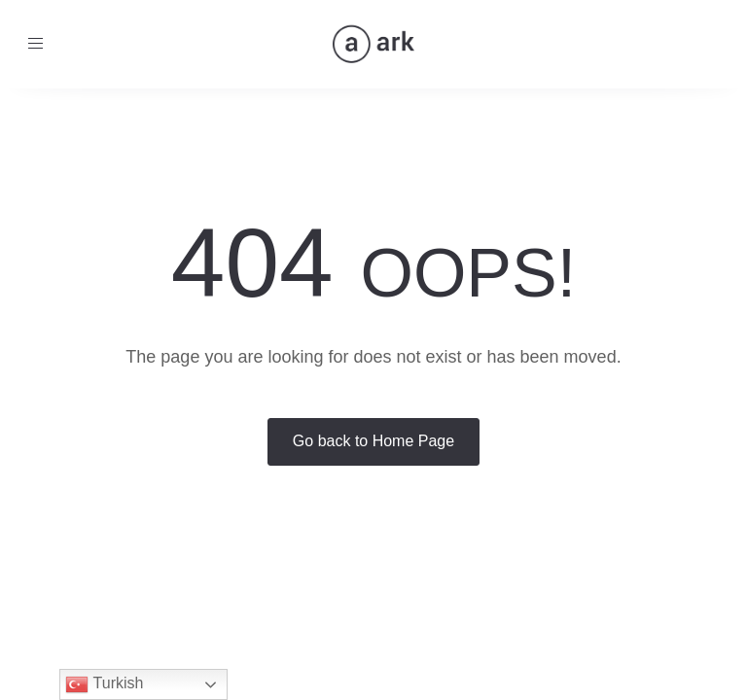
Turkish (104, 684)
